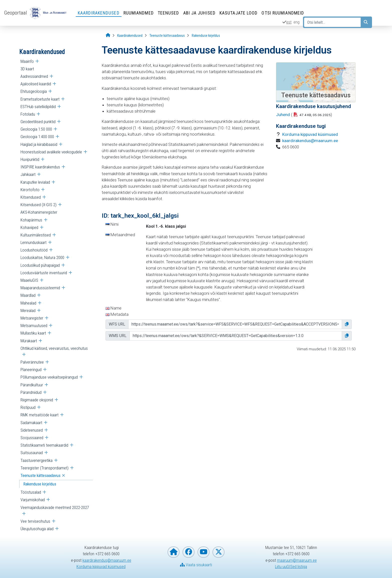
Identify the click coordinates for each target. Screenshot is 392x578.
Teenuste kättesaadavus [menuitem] (40, 475)
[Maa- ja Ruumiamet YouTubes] (203, 552)
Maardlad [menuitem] (28, 295)
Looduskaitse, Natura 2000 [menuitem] (42, 257)
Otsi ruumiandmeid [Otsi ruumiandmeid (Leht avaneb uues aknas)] (283, 13)
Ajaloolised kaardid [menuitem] (36, 84)
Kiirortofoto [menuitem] (30, 190)
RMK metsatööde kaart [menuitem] (39, 415)
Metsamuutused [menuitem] (34, 326)
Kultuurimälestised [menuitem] (36, 235)
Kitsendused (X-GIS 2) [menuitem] (38, 205)
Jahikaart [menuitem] (28, 174)
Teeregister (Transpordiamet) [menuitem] (44, 468)
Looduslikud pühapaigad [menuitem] (40, 265)
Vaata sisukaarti (196, 565)
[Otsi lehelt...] (332, 22)
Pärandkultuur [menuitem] (32, 385)
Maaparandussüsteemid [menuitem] (40, 288)
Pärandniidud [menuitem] (31, 392)
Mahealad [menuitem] (28, 303)
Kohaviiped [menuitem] (29, 227)
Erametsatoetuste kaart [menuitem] (40, 99)
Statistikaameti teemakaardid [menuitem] (44, 445)
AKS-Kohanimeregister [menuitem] (39, 212)
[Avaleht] (108, 35)
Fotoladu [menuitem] (28, 114)
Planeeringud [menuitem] (31, 370)
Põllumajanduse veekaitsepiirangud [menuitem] (49, 377)
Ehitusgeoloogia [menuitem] (34, 91)
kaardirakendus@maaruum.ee (310, 141)
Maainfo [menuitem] (27, 61)
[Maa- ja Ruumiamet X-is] (218, 552)
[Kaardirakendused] (130, 36)
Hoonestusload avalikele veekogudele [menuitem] (51, 152)
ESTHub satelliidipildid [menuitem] (38, 107)
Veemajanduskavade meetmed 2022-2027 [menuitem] (55, 507)
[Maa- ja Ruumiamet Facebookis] (188, 552)
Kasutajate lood (239, 13)
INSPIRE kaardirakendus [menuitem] (40, 167)
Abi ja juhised (199, 13)
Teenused (168, 13)
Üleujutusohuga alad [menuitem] (37, 529)
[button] (347, 324)
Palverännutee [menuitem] (32, 362)
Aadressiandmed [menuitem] (34, 76)
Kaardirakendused (99, 13)
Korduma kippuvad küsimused (310, 134)
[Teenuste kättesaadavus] (167, 36)
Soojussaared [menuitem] (32, 438)
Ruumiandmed (139, 13)
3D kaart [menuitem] (27, 69)
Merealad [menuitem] (28, 311)
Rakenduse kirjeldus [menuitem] (40, 484)
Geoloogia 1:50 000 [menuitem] (36, 129)
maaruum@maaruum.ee (297, 560)
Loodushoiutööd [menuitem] (34, 250)
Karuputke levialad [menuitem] (35, 182)
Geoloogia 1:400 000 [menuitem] (37, 137)
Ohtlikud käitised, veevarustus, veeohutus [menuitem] (54, 348)
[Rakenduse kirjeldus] (206, 36)
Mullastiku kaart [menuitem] (33, 333)
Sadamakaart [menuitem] (31, 423)
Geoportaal (15, 13)
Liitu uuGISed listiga (291, 566)
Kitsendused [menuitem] (31, 197)
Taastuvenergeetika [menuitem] (36, 460)
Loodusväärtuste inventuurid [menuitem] (44, 273)
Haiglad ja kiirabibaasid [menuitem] (39, 144)
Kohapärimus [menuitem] (31, 220)
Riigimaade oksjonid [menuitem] (37, 400)
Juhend (283, 115)
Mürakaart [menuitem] (29, 341)
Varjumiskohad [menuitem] (33, 500)
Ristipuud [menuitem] (28, 407)
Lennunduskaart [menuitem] (33, 242)
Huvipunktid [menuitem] (30, 159)
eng (296, 22)
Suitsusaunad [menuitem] (32, 453)
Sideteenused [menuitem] (32, 430)
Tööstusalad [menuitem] (31, 492)
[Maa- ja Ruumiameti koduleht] (173, 552)
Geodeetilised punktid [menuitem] (38, 122)
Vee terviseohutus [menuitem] (35, 521)
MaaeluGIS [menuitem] (29, 280)
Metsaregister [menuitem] (32, 318)
